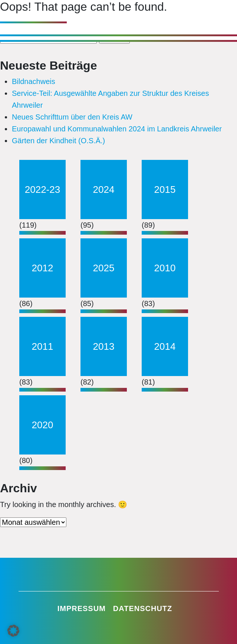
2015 (165, 189)
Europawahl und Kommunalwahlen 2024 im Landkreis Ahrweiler (117, 129)
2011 (43, 346)
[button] (13, 631)
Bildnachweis (34, 81)
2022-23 (42, 189)
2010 (165, 268)
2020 (43, 425)
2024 (104, 189)
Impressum (82, 608)
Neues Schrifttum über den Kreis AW (72, 117)
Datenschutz (143, 608)
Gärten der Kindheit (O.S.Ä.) (58, 141)
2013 (104, 346)
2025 (104, 268)
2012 (43, 268)
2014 (165, 346)
